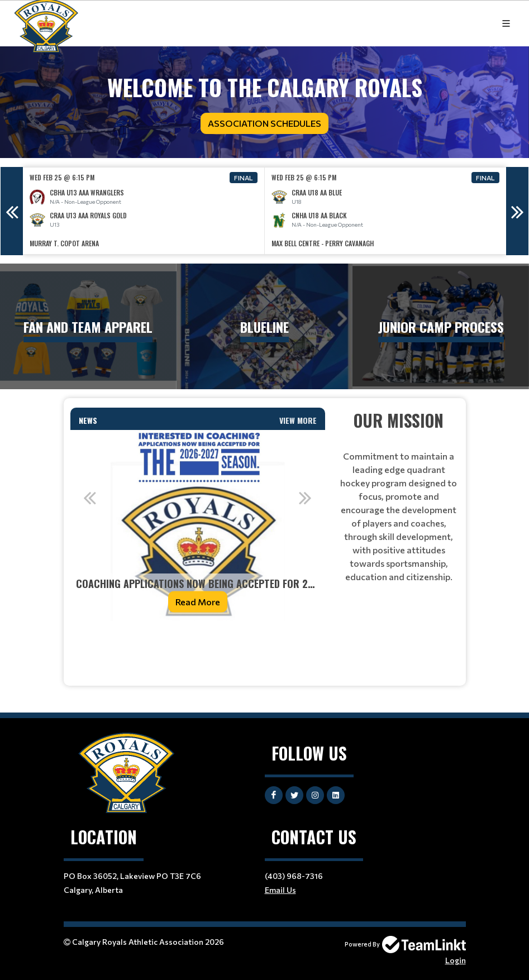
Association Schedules (264, 123)
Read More (198, 602)
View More (298, 420)
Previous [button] (12, 211)
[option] (144, 211)
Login (456, 960)
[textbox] (198, 645)
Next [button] (517, 211)
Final (244, 178)
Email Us (280, 890)
